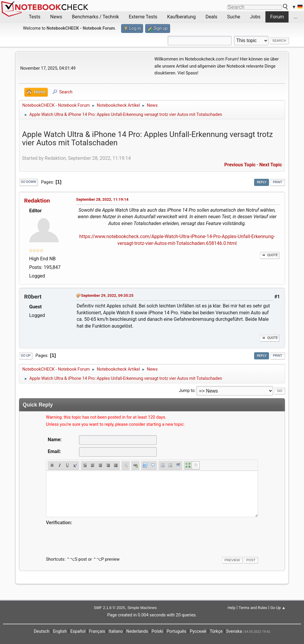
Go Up (26, 356)
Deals (211, 17)
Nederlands (137, 631)
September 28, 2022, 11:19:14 (102, 199)
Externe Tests (143, 17)
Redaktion (37, 201)
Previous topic (240, 165)
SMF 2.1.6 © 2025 (109, 608)
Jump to (187, 391)
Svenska (234, 631)
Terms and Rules (253, 608)
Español (78, 631)
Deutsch (42, 631)
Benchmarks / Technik (95, 17)
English (60, 631)
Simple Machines (142, 608)
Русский (198, 631)
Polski (157, 631)
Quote (270, 255)
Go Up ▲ (278, 608)
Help (232, 608)
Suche (234, 17)
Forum (277, 17)
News (56, 17)
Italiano (116, 631)
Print (278, 182)
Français (97, 631)
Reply (262, 182)
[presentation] (91, 538)
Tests (35, 17)
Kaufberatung (181, 17)
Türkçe (216, 631)
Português (176, 631)
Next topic (271, 165)
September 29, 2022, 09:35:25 (107, 295)
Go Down (28, 182)
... (296, 17)
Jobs (255, 17)
